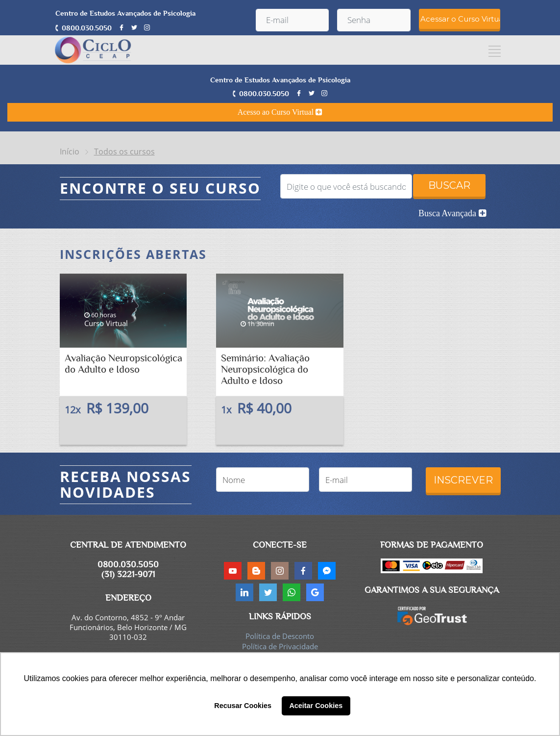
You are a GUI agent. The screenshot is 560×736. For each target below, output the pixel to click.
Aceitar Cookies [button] (316, 706)
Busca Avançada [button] (452, 213)
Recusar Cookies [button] (243, 706)
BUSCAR (449, 185)
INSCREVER (463, 480)
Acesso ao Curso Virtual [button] (280, 112)
